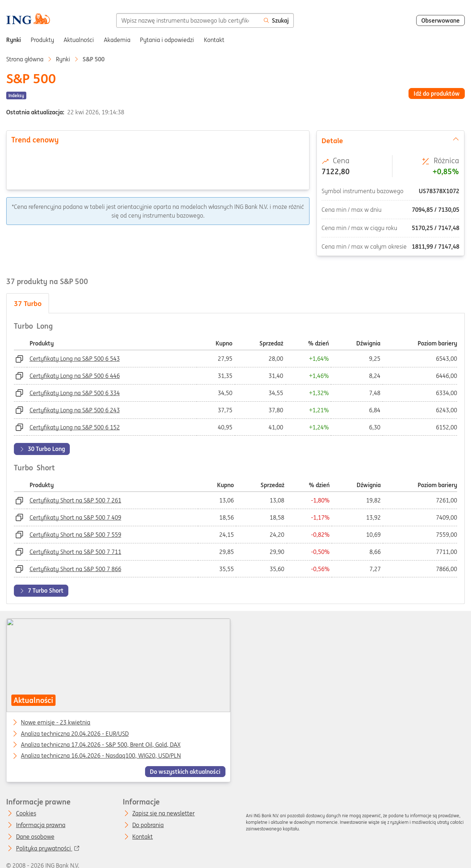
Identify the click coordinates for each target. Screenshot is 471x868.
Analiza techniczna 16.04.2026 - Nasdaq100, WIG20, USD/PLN (101, 756)
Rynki (63, 59)
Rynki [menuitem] (14, 40)
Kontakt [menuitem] (214, 40)
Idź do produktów (437, 93)
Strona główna (25, 59)
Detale (390, 140)
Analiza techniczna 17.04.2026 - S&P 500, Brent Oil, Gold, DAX (101, 745)
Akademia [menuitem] (117, 40)
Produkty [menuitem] (42, 40)
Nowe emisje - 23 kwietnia (56, 723)
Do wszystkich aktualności (185, 772)
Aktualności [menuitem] (79, 40)
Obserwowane (440, 20)
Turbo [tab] (28, 303)
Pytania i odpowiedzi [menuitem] (167, 40)
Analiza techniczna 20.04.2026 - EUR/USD (75, 734)
